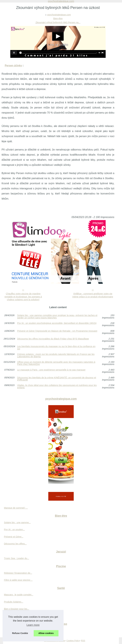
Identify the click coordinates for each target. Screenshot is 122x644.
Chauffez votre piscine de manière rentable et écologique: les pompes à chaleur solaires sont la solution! (23, 297)
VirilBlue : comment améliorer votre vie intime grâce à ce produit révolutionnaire (93, 295)
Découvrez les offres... (15, 544)
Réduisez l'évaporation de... (18, 573)
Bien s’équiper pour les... (17, 609)
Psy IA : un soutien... (14, 530)
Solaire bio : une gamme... (17, 522)
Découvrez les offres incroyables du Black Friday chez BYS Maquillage (53, 339)
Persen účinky (13, 66)
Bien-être (58, 18)
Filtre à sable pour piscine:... (18, 580)
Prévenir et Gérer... (14, 537)
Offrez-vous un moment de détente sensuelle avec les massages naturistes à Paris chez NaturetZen (56, 363)
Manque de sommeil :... (16, 508)
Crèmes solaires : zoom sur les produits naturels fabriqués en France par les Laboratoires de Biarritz (56, 355)
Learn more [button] (33, 625)
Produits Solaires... (14, 602)
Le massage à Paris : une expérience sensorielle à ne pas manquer (51, 370)
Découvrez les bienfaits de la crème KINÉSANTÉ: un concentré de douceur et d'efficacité (57, 379)
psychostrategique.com (59, 15)
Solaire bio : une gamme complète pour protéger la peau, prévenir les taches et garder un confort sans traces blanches (57, 317)
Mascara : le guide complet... (19, 595)
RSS (83, 641)
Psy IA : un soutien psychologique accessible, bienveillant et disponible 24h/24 (57, 323)
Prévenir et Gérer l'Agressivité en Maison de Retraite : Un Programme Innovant (57, 331)
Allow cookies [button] (46, 633)
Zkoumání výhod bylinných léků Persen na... (58, 22)
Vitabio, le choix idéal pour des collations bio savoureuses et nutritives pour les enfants (57, 386)
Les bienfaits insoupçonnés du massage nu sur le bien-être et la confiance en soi (56, 348)
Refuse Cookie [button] (20, 633)
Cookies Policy (73, 641)
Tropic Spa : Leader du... (17, 558)
